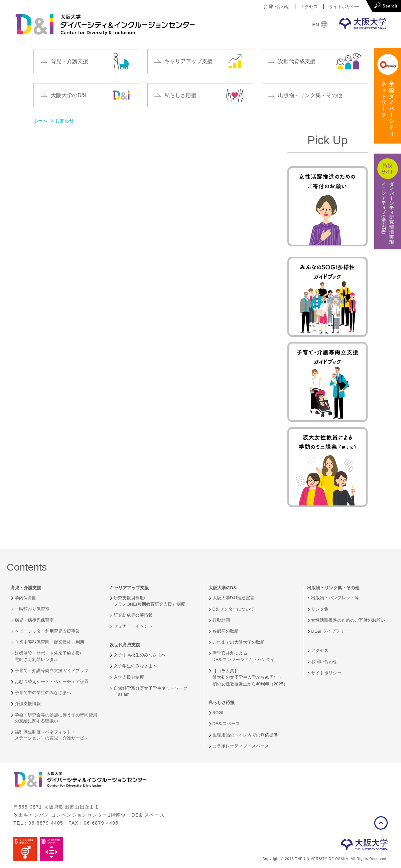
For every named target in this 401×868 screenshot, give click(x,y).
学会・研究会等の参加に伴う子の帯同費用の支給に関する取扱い (56, 718)
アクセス (309, 7)
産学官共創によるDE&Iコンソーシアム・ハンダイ (244, 656)
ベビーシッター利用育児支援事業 (47, 631)
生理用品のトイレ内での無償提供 (245, 735)
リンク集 (320, 609)
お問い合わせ (276, 7)
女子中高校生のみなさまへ (140, 655)
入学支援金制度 (129, 677)
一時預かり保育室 (32, 609)
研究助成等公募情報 (133, 615)
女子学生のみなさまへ (135, 666)
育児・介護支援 (26, 588)
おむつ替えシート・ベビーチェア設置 (52, 682)
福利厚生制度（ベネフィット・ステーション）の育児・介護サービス (52, 735)
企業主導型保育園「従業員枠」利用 (49, 642)
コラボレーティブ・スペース (241, 746)
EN (316, 25)
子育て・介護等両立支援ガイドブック (52, 671)
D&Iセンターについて (234, 609)
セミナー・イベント (133, 626)
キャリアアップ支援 (129, 588)
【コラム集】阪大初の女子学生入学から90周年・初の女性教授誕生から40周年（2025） (250, 677)
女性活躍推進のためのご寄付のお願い (348, 620)
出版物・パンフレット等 (335, 598)
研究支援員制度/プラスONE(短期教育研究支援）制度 (150, 601)
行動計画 (221, 620)
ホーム (40, 121)
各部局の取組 (226, 631)
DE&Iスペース (226, 724)
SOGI (218, 713)
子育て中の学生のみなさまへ (43, 693)
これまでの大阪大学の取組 (239, 642)
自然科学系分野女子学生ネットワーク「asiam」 (151, 691)
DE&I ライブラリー (330, 631)
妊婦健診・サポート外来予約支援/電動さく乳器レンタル (48, 656)
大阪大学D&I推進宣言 (234, 598)
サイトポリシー (344, 7)
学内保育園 (26, 598)
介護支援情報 (28, 704)
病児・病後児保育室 (34, 620)
